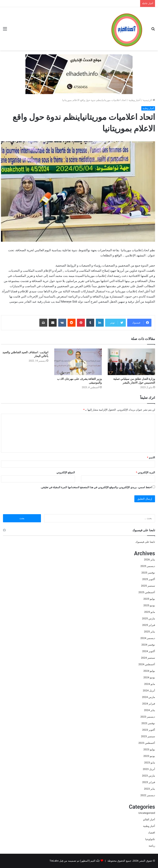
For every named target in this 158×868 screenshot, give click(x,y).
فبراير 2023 (149, 782)
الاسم (151, 458)
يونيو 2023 (149, 756)
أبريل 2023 (149, 769)
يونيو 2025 (149, 605)
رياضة (152, 846)
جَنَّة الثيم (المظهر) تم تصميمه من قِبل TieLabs (75, 861)
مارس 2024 (149, 697)
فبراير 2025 (149, 625)
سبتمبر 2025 (148, 586)
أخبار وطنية (135, 100)
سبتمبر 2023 (148, 736)
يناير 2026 (150, 560)
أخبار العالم (149, 819)
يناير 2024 (150, 710)
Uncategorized (147, 813)
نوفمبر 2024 (148, 645)
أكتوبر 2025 (149, 579)
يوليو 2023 (149, 749)
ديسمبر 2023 (148, 717)
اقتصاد (152, 833)
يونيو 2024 (149, 677)
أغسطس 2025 (147, 592)
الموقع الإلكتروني (66, 472)
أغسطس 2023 (147, 743)
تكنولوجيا (150, 839)
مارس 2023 (149, 776)
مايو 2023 (150, 763)
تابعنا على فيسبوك (145, 542)
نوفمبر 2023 (148, 723)
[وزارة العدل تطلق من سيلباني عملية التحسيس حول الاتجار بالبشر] (131, 362)
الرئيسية (149, 100)
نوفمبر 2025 (148, 573)
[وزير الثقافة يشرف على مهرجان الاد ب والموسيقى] (78, 362)
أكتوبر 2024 (149, 651)
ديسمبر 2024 (148, 638)
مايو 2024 (150, 684)
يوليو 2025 (149, 599)
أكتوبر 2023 (149, 730)
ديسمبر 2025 (148, 566)
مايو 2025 (150, 612)
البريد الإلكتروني (145, 472)
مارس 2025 (149, 618)
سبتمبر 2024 (148, 658)
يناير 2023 (150, 789)
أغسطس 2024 (147, 664)
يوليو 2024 (149, 671)
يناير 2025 (150, 632)
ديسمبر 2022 (148, 795)
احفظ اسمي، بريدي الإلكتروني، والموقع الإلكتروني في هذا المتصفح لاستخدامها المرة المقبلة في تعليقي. (96, 487)
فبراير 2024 (149, 704)
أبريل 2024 (149, 690)
